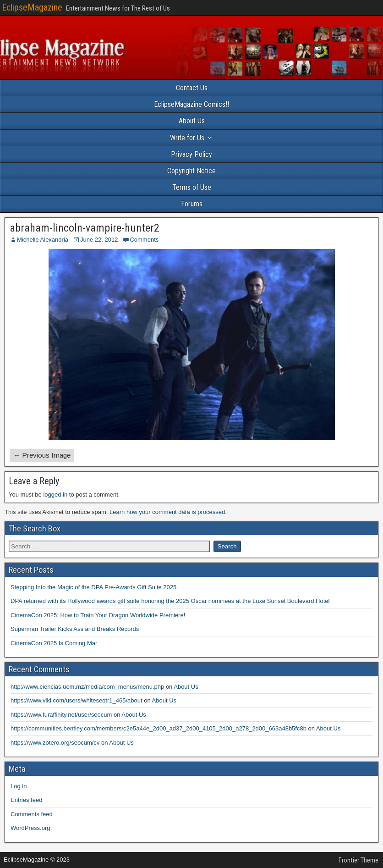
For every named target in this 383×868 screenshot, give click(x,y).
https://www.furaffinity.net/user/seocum (61, 715)
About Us (192, 121)
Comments (144, 240)
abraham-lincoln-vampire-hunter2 (85, 228)
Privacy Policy (191, 154)
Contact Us (192, 88)
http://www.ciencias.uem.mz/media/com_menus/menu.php (87, 687)
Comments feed (32, 814)
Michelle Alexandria (43, 240)
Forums (192, 204)
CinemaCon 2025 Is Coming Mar (54, 643)
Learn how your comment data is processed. (168, 512)
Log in (19, 786)
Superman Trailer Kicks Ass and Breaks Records (75, 629)
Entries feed (26, 800)
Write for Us (187, 138)
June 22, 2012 (99, 240)
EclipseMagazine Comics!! (191, 104)
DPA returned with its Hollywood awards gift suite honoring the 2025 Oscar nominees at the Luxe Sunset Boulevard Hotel (170, 601)
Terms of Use (192, 187)
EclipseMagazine (32, 7)
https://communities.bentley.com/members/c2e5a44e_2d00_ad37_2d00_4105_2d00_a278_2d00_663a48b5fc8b (159, 728)
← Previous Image (42, 455)
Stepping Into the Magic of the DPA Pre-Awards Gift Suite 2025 (93, 587)
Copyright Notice (191, 171)
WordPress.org (30, 828)
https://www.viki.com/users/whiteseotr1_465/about (77, 700)
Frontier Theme (358, 860)
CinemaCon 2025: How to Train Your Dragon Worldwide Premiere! (98, 615)
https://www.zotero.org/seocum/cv (55, 743)
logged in (55, 495)
